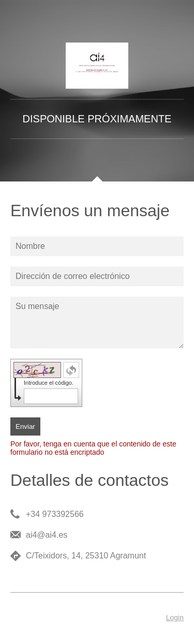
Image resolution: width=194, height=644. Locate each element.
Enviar (25, 426)
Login (175, 618)
